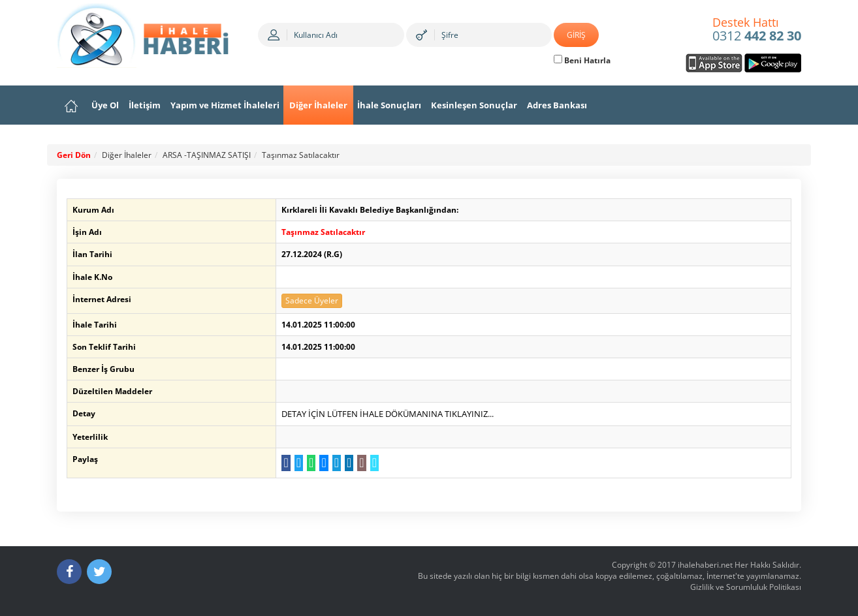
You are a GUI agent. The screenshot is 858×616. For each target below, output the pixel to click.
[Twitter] (99, 572)
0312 (757, 30)
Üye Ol (105, 105)
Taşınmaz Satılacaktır (301, 155)
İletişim (145, 105)
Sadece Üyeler (312, 300)
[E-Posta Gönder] (361, 463)
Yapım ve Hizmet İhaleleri (225, 105)
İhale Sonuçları (389, 105)
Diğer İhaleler (318, 105)
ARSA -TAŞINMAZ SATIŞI (207, 155)
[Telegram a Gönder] (337, 463)
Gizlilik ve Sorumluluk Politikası (746, 587)
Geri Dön (74, 155)
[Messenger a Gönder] (324, 463)
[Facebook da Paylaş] (286, 463)
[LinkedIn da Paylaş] (349, 463)
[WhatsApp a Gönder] (311, 463)
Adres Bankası (557, 105)
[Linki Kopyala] (374, 463)
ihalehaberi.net (705, 565)
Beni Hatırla (582, 60)
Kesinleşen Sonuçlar (474, 105)
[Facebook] (69, 572)
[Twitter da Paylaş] (299, 463)
